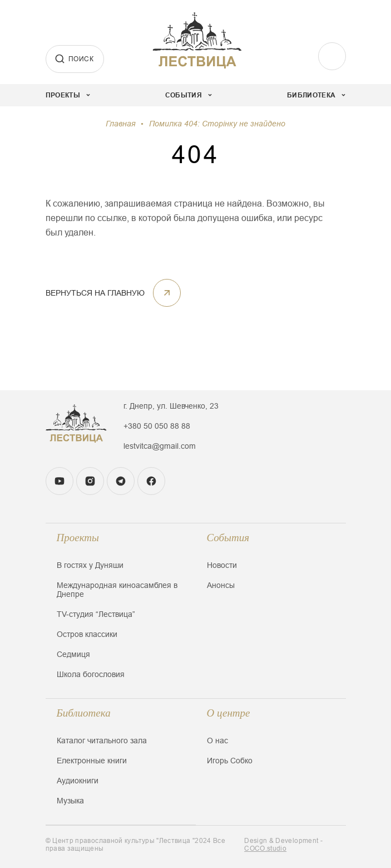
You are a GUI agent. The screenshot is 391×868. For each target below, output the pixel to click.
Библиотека (84, 713)
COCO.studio (265, 849)
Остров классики (87, 634)
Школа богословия (91, 674)
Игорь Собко (230, 761)
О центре (229, 713)
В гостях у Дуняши (90, 565)
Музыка (70, 801)
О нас (217, 741)
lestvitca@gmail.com (160, 446)
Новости (222, 565)
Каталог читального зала (102, 741)
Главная (120, 124)
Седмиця (73, 654)
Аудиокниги (78, 781)
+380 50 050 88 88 (157, 426)
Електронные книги (92, 761)
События (228, 538)
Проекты (78, 538)
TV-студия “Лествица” (96, 614)
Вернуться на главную (113, 293)
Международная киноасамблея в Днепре (117, 590)
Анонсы (221, 585)
